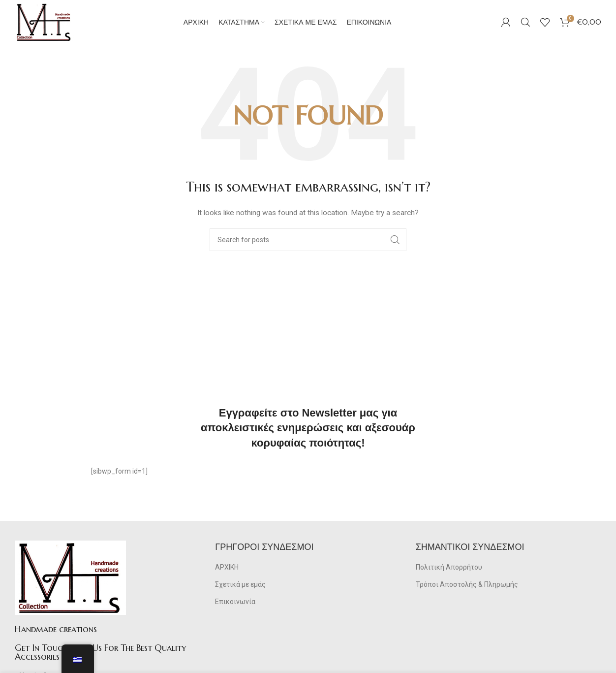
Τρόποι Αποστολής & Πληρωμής (467, 584)
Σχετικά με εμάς (240, 584)
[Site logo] (44, 22)
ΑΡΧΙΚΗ (227, 567)
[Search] (525, 22)
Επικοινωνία (235, 602)
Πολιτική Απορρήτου (449, 567)
